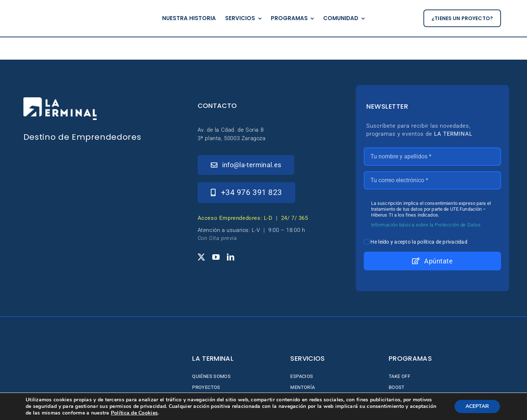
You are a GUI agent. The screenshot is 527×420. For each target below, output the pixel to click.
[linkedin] (231, 257)
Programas (410, 358)
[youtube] (216, 257)
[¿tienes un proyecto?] (462, 18)
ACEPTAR (477, 406)
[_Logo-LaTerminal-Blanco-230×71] (60, 100)
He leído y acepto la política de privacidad (419, 242)
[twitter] (201, 257)
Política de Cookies (134, 413)
